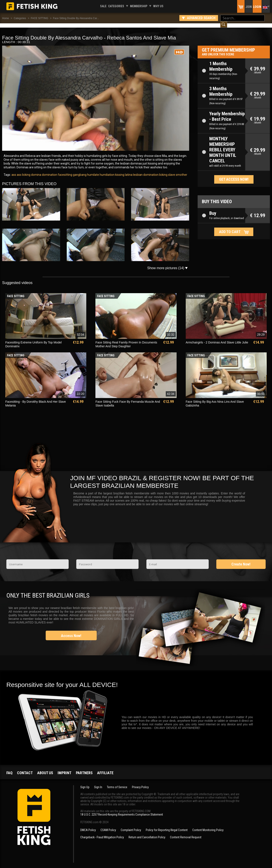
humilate (93, 170)
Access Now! (71, 631)
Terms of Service (117, 783)
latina (128, 170)
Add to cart (230, 227)
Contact (25, 769)
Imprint (64, 769)
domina (36, 170)
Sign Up (85, 783)
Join (249, 7)
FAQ (9, 769)
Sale (103, 6)
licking (163, 170)
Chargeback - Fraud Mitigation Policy (102, 833)
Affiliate (105, 769)
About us (45, 769)
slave (171, 170)
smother (181, 170)
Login (257, 7)
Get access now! (234, 175)
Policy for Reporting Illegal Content (167, 826)
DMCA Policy (88, 826)
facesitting (65, 170)
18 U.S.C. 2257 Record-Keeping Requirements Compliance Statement (122, 810)
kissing (119, 170)
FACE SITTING (40, 18)
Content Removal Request (186, 833)
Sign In (98, 783)
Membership (139, 6)
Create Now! (241, 560)
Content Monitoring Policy (208, 826)
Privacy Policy (140, 783)
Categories (116, 6)
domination (49, 170)
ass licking (23, 170)
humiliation (107, 170)
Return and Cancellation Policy (147, 833)
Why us (158, 6)
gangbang (79, 170)
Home (6, 18)
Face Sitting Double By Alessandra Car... (76, 18)
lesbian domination (145, 170)
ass (14, 170)
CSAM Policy (108, 826)
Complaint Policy (131, 826)
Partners (84, 769)
